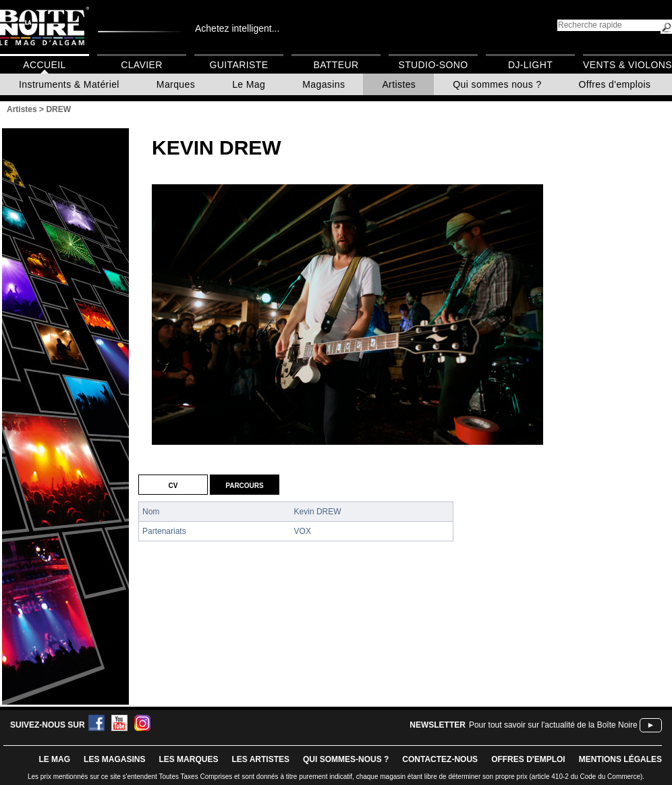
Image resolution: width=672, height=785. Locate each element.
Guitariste (239, 65)
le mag (54, 759)
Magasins (324, 84)
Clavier (142, 65)
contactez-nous (440, 759)
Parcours (244, 485)
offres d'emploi (528, 759)
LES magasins (114, 759)
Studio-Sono (433, 65)
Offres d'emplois (615, 84)
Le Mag (249, 84)
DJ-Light (530, 65)
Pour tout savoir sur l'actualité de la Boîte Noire (553, 725)
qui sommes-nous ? (346, 759)
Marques (176, 84)
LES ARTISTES (260, 759)
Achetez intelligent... (237, 28)
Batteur (336, 65)
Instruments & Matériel (69, 84)
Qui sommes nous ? (497, 84)
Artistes (399, 84)
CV (173, 485)
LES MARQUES (188, 759)
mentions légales (620, 759)
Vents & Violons (627, 65)
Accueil (44, 65)
